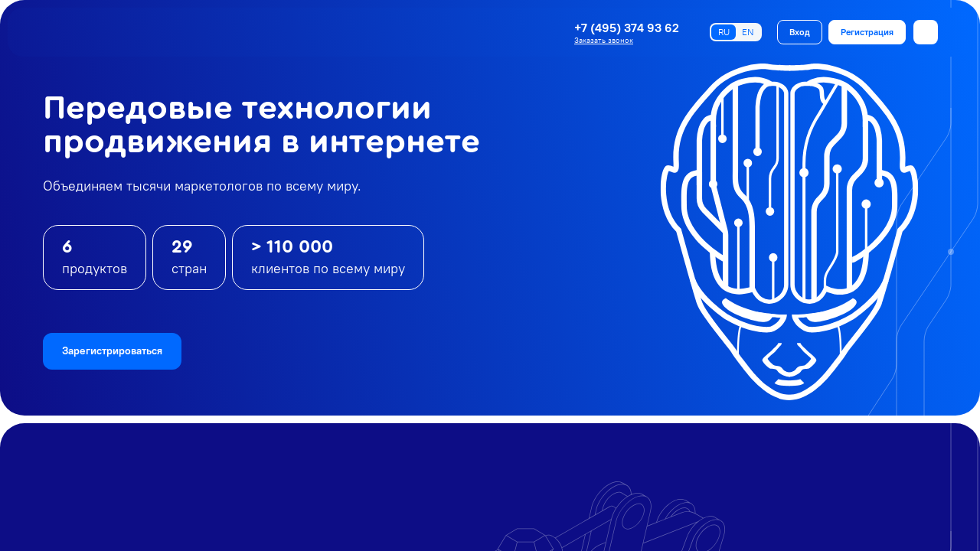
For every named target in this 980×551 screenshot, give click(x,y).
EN (748, 32)
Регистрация (867, 32)
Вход (800, 32)
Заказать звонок (604, 40)
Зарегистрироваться (112, 350)
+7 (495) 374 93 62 (627, 28)
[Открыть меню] (926, 32)
